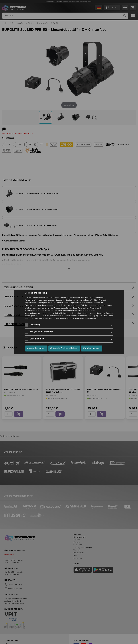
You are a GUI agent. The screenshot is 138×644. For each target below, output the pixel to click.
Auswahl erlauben (36, 348)
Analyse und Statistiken (41, 332)
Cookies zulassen (92, 348)
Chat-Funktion (37, 339)
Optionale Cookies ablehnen (64, 348)
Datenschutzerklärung (80, 313)
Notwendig (35, 325)
